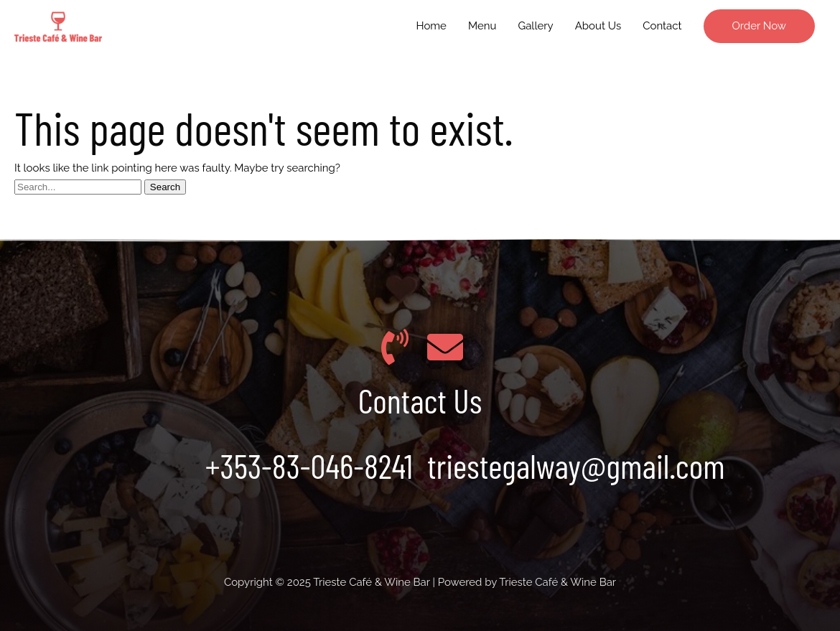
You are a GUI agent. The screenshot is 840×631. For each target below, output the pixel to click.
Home (431, 26)
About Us (598, 26)
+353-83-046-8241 (309, 465)
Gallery (535, 26)
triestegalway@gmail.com (576, 465)
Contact (662, 26)
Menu (482, 26)
